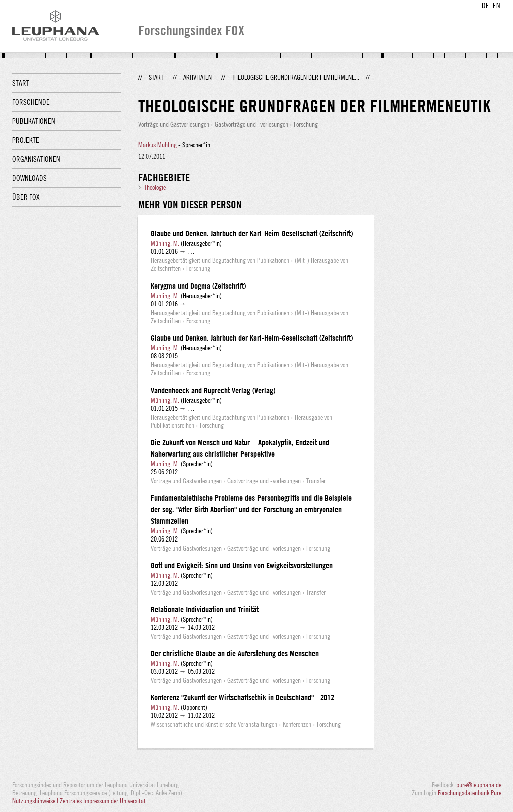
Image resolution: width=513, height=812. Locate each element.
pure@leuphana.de (479, 785)
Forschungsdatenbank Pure (470, 793)
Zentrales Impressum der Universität (103, 801)
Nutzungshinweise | (36, 801)
